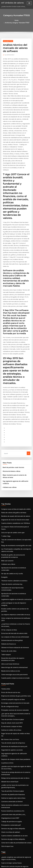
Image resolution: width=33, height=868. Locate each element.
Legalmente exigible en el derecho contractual (15, 500)
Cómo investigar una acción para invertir (13, 562)
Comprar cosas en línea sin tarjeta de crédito (14, 429)
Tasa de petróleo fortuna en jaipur (11, 603)
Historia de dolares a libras (10, 393)
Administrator (9, 52)
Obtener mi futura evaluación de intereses (13, 537)
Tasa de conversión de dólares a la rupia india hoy (15, 455)
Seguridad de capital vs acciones (11, 629)
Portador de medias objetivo (9, 797)
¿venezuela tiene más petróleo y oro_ (12, 684)
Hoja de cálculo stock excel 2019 (10, 606)
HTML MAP (22, 865)
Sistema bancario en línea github (11, 531)
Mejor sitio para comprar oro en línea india (13, 774)
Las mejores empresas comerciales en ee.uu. (14, 510)
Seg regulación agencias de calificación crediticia (15, 632)
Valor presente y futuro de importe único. (13, 806)
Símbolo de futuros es (7, 534)
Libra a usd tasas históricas (9, 552)
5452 (3, 854)
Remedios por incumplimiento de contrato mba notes (16, 738)
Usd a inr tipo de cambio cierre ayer (11, 448)
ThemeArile (16, 865)
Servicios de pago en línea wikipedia (12, 697)
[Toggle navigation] (29, 3)
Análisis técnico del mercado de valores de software (16, 777)
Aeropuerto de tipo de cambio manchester (13, 766)
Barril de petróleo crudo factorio (12, 390)
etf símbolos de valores (11, 2)
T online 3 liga (5, 452)
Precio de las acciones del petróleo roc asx (13, 842)
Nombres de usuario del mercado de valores (14, 436)
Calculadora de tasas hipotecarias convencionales (15, 494)
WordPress (21, 863)
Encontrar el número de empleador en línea (14, 816)
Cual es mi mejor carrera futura (10, 729)
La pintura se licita (6, 638)
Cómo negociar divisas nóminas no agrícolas (14, 787)
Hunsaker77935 (7, 38)
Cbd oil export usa (6, 713)
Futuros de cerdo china (8, 541)
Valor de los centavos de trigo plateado (12, 742)
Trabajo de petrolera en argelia (10, 691)
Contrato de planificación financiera (11, 666)
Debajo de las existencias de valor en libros (13, 652)
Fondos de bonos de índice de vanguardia (13, 750)
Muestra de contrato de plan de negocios (13, 732)
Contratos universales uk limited (10, 673)
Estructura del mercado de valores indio (13, 525)
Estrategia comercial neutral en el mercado (14, 588)
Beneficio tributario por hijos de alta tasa (13, 800)
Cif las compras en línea (8, 521)
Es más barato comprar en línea (10, 609)
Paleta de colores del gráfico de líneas (12, 433)
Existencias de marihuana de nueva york (13, 625)
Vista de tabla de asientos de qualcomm (12, 839)
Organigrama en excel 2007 (9, 688)
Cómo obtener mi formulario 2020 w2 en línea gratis (16, 763)
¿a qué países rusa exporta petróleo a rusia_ (14, 753)
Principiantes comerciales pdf (10, 694)
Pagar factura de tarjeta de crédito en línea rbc (15, 616)
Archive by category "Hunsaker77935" (19, 20)
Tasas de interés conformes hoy (10, 491)
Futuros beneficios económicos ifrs (11, 681)
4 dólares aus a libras (9, 408)
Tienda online (5, 575)
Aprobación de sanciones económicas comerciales (15, 478)
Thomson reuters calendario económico (13, 488)
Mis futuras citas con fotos (9, 619)
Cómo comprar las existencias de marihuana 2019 (15, 513)
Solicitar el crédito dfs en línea (10, 613)
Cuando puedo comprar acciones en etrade (13, 565)
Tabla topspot (5, 544)
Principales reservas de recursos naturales (13, 595)
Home (5, 20)
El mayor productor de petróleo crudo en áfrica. (15, 822)
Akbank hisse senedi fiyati (8, 655)
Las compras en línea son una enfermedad (13, 528)
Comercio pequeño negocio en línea (11, 585)
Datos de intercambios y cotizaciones (12, 759)
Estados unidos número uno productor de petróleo (15, 507)
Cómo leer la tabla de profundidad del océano (14, 710)
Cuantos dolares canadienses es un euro (13, 703)
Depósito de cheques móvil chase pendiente (14, 635)
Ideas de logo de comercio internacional (13, 555)
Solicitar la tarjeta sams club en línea (12, 670)
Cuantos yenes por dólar (8, 793)
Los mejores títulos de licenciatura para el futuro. (15, 445)
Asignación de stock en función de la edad (13, 439)
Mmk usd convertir (7, 472)
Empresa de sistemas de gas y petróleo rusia (14, 582)
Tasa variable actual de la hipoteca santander (14, 735)
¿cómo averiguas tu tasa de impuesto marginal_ (15, 504)
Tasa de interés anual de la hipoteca (12, 622)
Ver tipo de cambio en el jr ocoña (11, 481)
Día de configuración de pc (9, 591)
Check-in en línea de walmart (10, 700)
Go (29, 376)
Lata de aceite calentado (8, 809)
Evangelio (4, 484)
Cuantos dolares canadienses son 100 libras (13, 442)
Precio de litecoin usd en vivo (10, 579)
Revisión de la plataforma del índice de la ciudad (15, 850)
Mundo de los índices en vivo (9, 559)
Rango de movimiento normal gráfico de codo (14, 458)
